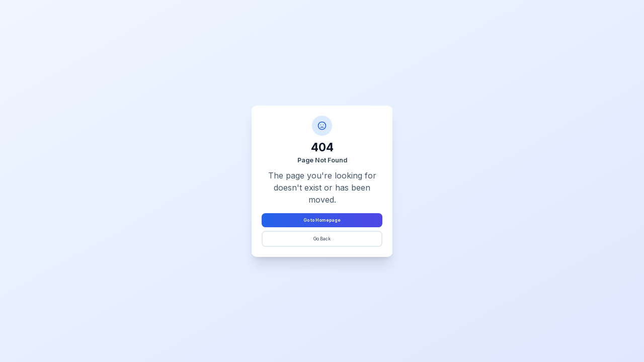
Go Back (322, 239)
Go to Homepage (322, 220)
